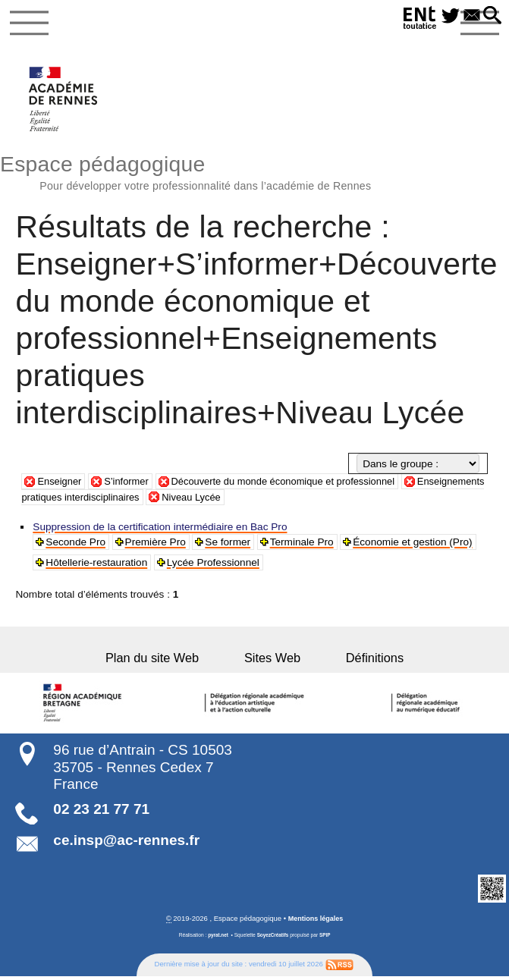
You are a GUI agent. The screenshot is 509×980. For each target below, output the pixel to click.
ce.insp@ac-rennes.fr (126, 844)
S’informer (130, 485)
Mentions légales (316, 923)
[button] (491, 16)
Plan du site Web (169, 661)
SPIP (327, 939)
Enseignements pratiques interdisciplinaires (137, 500)
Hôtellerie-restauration (97, 565)
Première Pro (156, 545)
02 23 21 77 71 (101, 812)
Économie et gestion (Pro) (414, 545)
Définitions (357, 661)
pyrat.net (217, 939)
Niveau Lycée (290, 500)
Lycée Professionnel (214, 565)
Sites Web (272, 661)
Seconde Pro (76, 545)
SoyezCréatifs (273, 939)
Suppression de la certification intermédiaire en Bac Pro (160, 530)
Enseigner (60, 485)
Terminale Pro (303, 545)
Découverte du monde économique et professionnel (294, 485)
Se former (229, 545)
